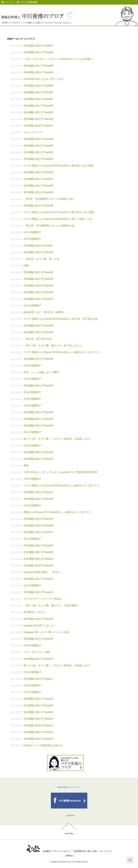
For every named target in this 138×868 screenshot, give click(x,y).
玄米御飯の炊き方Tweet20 (38, 619)
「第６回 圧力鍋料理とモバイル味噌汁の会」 (50, 226)
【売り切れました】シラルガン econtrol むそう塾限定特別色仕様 (60, 472)
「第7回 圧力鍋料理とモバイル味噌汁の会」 (50, 199)
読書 (26, 266)
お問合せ (69, 856)
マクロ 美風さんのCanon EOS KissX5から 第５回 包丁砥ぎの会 (61, 319)
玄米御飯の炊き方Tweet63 (38, 86)
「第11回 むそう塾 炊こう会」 (43, 259)
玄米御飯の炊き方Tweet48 (38, 206)
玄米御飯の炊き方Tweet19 (38, 639)
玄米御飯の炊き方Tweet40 (38, 326)
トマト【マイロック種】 (37, 652)
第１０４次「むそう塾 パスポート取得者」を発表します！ (58, 439)
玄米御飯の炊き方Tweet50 (38, 186)
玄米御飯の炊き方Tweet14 (38, 712)
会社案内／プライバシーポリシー (57, 851)
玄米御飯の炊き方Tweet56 (38, 139)
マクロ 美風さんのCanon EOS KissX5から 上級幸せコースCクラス (61, 352)
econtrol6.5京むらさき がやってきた (44, 79)
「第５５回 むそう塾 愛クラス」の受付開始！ (51, 605)
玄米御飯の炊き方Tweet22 (38, 579)
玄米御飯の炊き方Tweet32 (38, 459)
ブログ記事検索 (27, 2)
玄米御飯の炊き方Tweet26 (38, 545)
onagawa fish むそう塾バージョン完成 (46, 632)
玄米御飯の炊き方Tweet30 (38, 499)
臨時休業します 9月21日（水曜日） (45, 312)
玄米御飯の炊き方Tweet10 (38, 739)
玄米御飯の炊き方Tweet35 (38, 419)
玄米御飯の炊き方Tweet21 (38, 592)
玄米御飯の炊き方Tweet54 (38, 152)
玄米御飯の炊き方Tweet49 (38, 192)
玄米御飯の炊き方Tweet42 (38, 292)
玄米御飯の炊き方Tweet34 (38, 426)
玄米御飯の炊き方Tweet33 (38, 452)
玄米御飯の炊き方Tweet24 (38, 559)
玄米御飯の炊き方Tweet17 (38, 679)
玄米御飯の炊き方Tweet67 (38, 46)
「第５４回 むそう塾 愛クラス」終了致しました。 (54, 346)
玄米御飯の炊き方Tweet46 (38, 252)
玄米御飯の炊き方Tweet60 (38, 106)
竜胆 (26, 465)
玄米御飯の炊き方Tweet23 (38, 565)
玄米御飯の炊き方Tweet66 (38, 52)
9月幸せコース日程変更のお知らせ (43, 745)
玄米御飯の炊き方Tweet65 (38, 66)
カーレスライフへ (34, 132)
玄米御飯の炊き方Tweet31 (38, 492)
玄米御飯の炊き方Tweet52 (38, 172)
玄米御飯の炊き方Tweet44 (38, 279)
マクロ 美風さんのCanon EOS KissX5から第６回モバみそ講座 (59, 212)
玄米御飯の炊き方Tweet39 (38, 332)
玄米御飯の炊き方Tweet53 (38, 159)
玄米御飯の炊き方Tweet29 (38, 519)
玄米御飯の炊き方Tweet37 (38, 386)
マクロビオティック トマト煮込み (43, 599)
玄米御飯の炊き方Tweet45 (38, 272)
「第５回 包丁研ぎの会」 (39, 339)
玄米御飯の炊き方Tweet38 (38, 359)
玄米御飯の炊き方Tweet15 (38, 705)
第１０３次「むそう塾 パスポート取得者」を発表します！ (58, 665)
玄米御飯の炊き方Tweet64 (38, 72)
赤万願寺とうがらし (35, 612)
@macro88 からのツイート (69, 787)
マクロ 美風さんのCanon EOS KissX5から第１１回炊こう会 (58, 219)
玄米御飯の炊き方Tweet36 (38, 412)
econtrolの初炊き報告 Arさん (42, 572)
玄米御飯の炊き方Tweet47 (38, 246)
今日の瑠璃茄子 (32, 232)
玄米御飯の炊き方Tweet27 (38, 532)
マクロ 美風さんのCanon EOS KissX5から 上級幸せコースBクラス (61, 485)
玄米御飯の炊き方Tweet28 (38, 525)
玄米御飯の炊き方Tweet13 (38, 719)
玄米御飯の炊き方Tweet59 (38, 112)
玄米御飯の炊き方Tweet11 (38, 732)
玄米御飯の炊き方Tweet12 (38, 725)
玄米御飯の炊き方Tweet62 (38, 92)
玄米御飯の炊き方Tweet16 (38, 699)
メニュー (8, 2)
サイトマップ (106, 851)
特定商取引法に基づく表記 (86, 851)
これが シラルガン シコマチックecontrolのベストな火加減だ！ (59, 59)
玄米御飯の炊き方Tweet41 (38, 299)
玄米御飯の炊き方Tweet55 (38, 146)
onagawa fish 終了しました (39, 625)
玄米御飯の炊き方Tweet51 (38, 179)
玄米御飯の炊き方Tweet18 (38, 659)
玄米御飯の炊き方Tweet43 (38, 286)
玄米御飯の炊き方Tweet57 (38, 126)
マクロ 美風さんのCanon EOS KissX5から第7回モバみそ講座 (58, 166)
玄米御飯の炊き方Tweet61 (38, 99)
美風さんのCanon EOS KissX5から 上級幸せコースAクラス (57, 512)
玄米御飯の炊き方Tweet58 (38, 119)
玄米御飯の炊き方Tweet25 (38, 552)
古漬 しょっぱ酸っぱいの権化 (41, 372)
